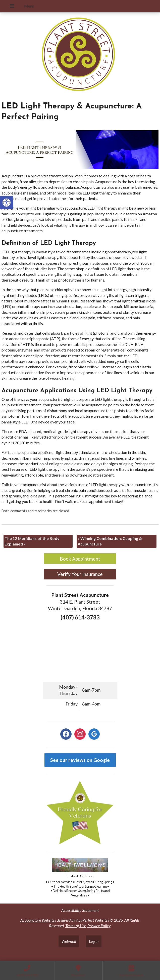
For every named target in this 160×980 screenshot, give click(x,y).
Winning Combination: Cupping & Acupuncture (110, 541)
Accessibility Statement (80, 910)
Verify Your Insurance (80, 574)
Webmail (69, 941)
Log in (94, 941)
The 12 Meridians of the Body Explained (32, 541)
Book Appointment (80, 559)
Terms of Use (76, 926)
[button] (7, 203)
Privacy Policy (99, 926)
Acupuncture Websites (38, 920)
